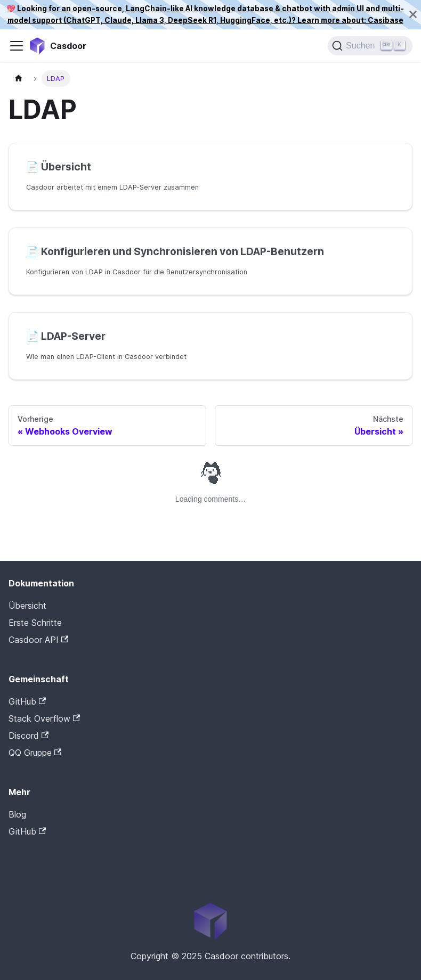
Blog (17, 814)
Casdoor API (38, 640)
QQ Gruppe (35, 753)
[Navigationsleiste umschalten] (17, 46)
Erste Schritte (35, 623)
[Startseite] (19, 79)
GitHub (27, 701)
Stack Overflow (44, 718)
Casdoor (54, 848)
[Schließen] (413, 15)
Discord (29, 736)
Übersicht (27, 606)
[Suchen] (370, 46)
